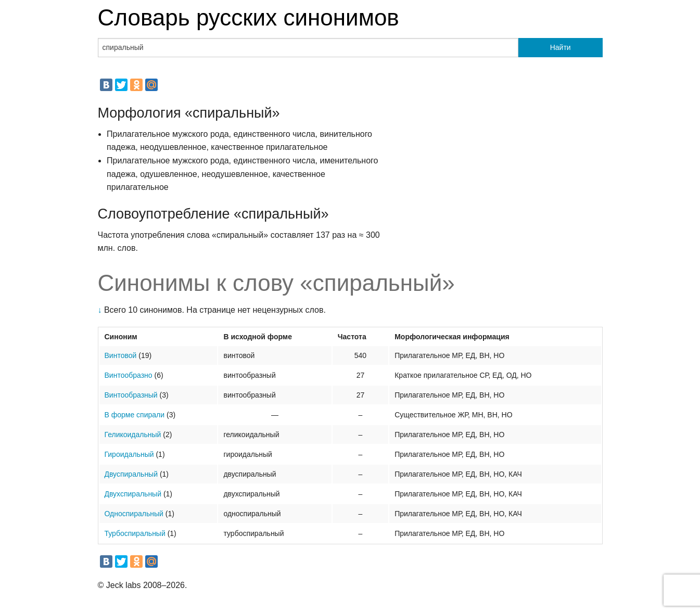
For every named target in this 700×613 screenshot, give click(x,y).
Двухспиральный (133, 494)
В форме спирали (135, 415)
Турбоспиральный (135, 533)
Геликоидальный (133, 435)
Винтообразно (129, 375)
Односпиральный (134, 514)
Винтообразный (131, 395)
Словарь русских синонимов (249, 17)
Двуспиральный (131, 474)
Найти (561, 47)
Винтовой (121, 355)
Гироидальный (129, 454)
